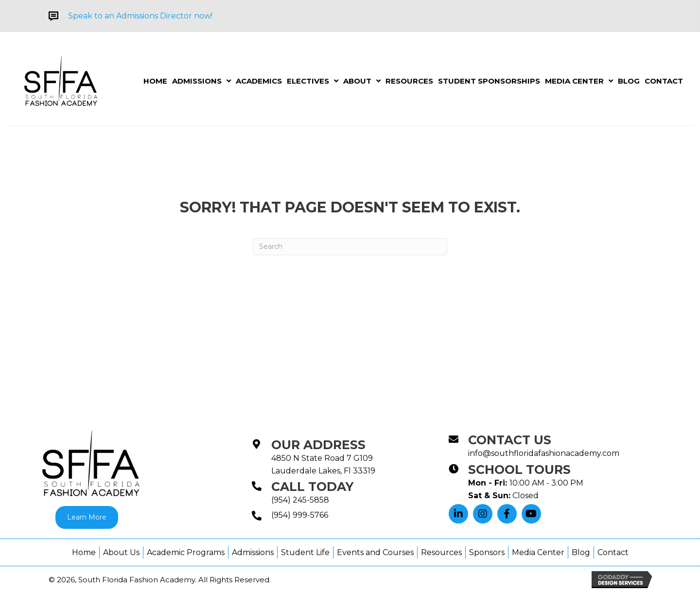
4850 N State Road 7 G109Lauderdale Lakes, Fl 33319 (323, 464)
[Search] (350, 247)
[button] (458, 514)
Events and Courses (375, 552)
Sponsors (487, 552)
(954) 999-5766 (300, 515)
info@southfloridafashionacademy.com (544, 453)
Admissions (253, 552)
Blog (581, 552)
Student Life (305, 552)
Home (84, 552)
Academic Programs (186, 552)
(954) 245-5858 (300, 500)
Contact (613, 552)
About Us (121, 552)
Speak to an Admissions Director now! (140, 16)
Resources (441, 552)
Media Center (538, 552)
